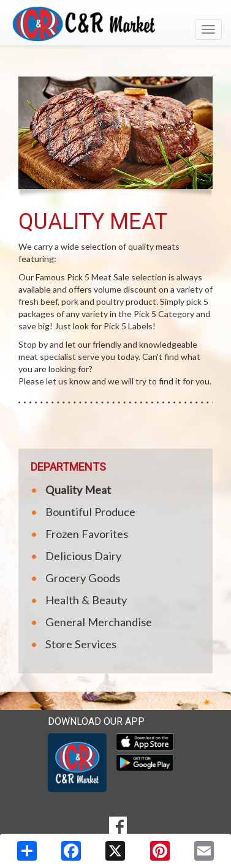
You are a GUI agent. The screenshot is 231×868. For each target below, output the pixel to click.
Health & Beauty (86, 600)
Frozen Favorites (87, 534)
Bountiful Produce (90, 512)
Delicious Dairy (83, 556)
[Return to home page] (115, 24)
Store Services (81, 644)
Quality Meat (78, 490)
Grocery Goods (83, 578)
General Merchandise (99, 622)
